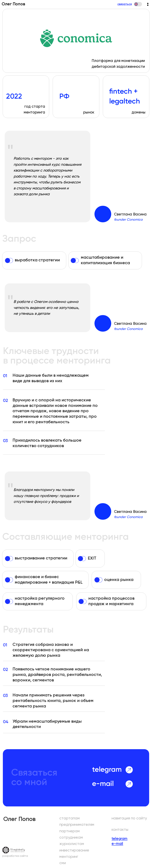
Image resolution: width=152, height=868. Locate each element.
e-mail (103, 784)
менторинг (69, 857)
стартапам (70, 818)
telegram (107, 770)
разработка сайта (15, 856)
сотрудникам (71, 838)
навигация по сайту (129, 818)
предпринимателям (77, 825)
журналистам (72, 844)
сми (63, 863)
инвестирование (74, 850)
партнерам (70, 831)
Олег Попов (13, 4)
